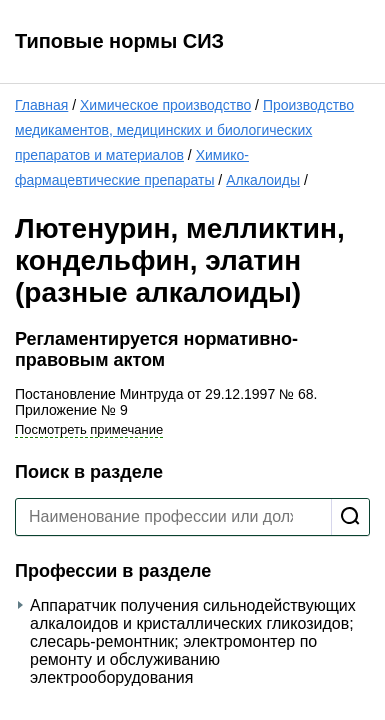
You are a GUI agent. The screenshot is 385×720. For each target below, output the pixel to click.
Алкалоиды (263, 180)
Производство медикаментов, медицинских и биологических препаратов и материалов (184, 130)
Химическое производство (165, 105)
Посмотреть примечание (89, 429)
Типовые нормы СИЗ (119, 41)
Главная (41, 105)
